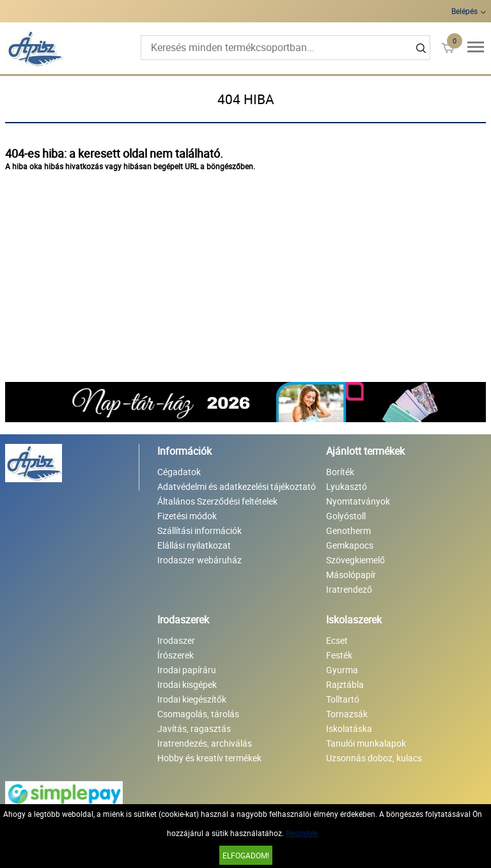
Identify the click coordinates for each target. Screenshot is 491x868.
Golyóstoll (346, 516)
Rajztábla (345, 684)
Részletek (302, 833)
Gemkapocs (350, 545)
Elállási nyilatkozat (194, 545)
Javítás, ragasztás (194, 728)
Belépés (464, 11)
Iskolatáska (349, 728)
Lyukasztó (347, 486)
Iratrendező (349, 589)
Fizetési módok (187, 516)
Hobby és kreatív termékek (209, 758)
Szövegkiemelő (355, 560)
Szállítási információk (199, 530)
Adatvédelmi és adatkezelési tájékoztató (237, 486)
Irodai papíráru (187, 670)
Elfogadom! (246, 855)
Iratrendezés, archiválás (205, 743)
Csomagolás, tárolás (198, 714)
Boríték (340, 472)
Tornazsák (347, 714)
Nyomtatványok (358, 501)
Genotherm (348, 530)
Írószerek (175, 655)
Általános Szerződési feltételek (217, 501)
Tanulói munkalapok (366, 743)
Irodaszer (176, 640)
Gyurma (342, 670)
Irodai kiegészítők (192, 699)
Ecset (337, 640)
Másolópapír (351, 575)
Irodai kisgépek (187, 684)
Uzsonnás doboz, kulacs (374, 758)
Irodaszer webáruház (199, 560)
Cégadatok (179, 472)
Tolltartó (343, 699)
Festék (339, 655)
